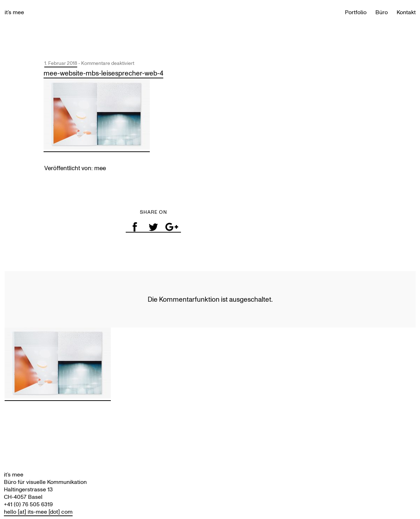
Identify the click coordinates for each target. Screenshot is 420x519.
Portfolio (356, 12)
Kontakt (406, 12)
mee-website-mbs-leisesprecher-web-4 (103, 73)
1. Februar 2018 (61, 63)
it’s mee (14, 12)
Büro (382, 12)
